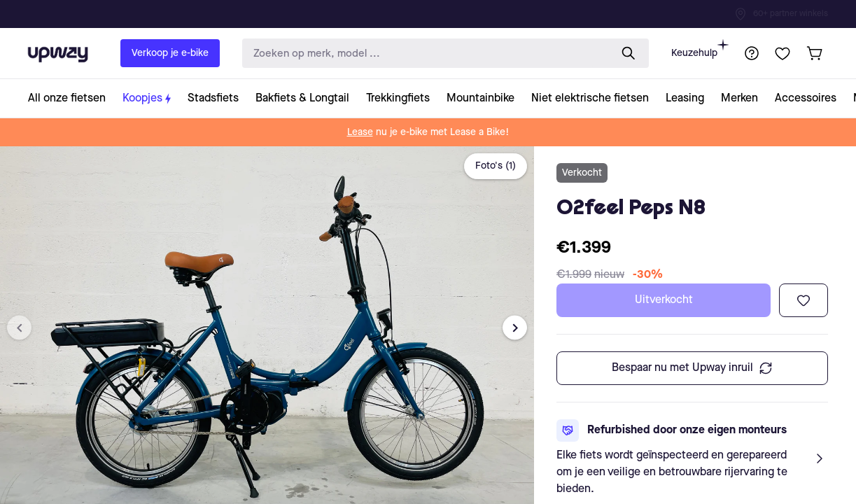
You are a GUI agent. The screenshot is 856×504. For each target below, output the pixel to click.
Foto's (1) (496, 166)
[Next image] (515, 328)
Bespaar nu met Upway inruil (692, 368)
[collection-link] (71, 98)
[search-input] (423, 54)
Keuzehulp (700, 49)
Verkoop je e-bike (170, 53)
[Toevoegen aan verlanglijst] (804, 300)
